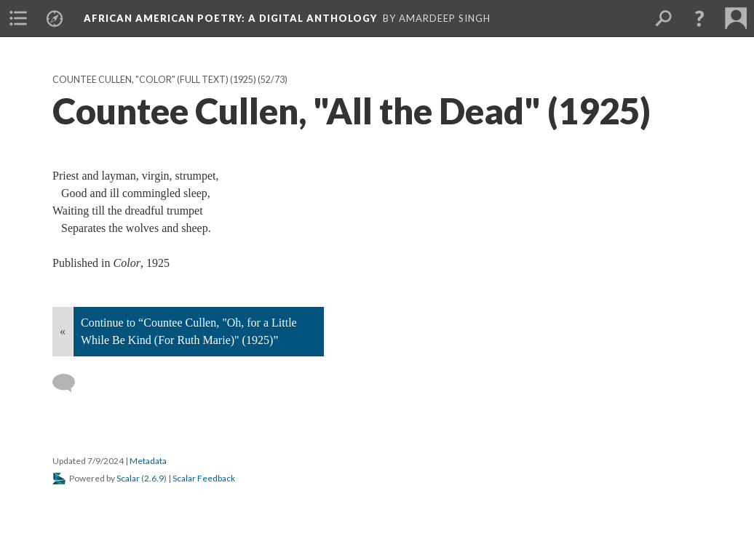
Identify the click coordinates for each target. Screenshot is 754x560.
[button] (699, 18)
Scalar (128, 478)
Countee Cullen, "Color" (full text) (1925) (154, 80)
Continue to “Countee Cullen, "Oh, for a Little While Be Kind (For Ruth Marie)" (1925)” (189, 331)
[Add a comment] (70, 383)
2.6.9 (154, 478)
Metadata (148, 461)
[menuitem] (18, 18)
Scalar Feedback (204, 478)
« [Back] (63, 331)
